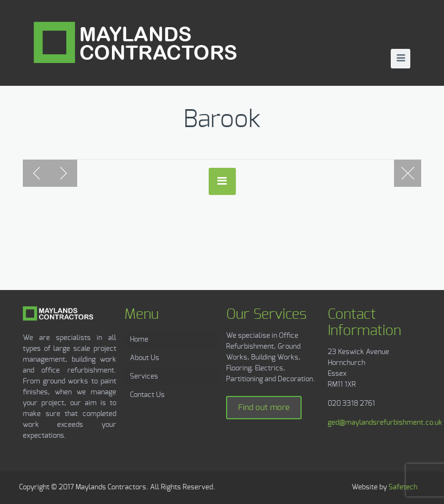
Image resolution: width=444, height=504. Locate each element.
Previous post (36, 173)
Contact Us (147, 395)
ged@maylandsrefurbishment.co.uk (385, 423)
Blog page (408, 173)
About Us (145, 358)
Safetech (403, 487)
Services (144, 377)
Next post (64, 173)
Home (139, 340)
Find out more (264, 408)
